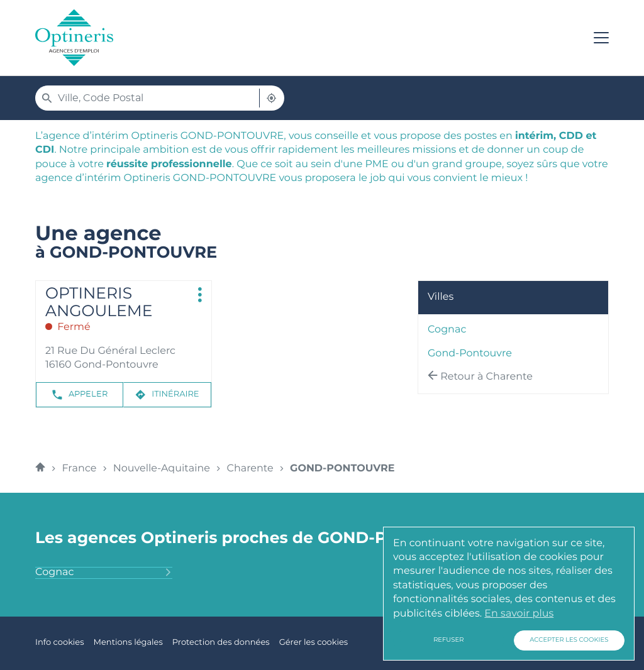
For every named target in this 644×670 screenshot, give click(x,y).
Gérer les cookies (313, 643)
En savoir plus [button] (519, 614)
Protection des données (221, 643)
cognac (447, 331)
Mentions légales (128, 643)
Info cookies (59, 643)
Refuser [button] (448, 640)
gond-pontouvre (470, 354)
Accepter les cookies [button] (569, 640)
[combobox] (149, 98)
